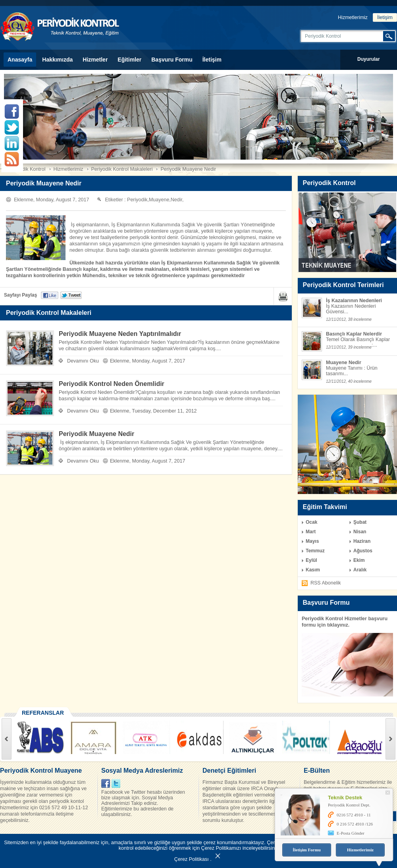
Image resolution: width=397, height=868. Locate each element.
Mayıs (312, 541)
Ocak (311, 522)
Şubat (360, 522)
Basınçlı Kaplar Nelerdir (354, 334)
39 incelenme (360, 347)
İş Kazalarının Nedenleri (354, 301)
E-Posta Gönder (351, 833)
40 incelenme (360, 381)
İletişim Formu (307, 850)
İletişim (385, 17)
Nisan (360, 532)
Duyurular (369, 59)
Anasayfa (20, 60)
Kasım (313, 570)
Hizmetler (95, 60)
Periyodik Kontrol (27, 169)
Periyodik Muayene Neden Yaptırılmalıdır (120, 334)
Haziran (362, 541)
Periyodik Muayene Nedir (188, 169)
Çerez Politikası (192, 859)
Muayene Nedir (344, 363)
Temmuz (315, 551)
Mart (311, 532)
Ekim (359, 560)
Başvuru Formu (172, 60)
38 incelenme (360, 319)
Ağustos (363, 551)
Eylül (311, 560)
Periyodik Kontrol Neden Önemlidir (112, 384)
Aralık (360, 570)
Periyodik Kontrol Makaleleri (122, 169)
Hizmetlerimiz (353, 17)
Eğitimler (129, 60)
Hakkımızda (57, 60)
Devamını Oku (83, 361)
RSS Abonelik (326, 583)
